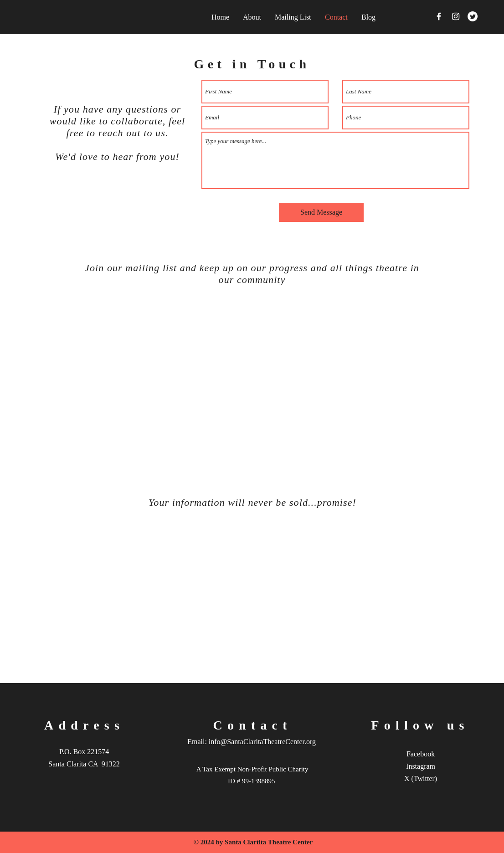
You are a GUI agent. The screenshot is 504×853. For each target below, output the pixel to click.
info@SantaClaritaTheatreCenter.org (262, 742)
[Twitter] (473, 16)
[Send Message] (321, 212)
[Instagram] (456, 16)
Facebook (421, 754)
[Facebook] (439, 16)
